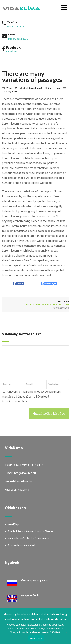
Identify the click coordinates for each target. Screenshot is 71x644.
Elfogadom (36, 638)
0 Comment (54, 88)
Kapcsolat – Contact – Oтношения (28, 538)
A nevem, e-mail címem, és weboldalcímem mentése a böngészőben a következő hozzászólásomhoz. (31, 397)
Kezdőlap (13, 524)
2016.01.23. (12, 88)
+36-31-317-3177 (16, 26)
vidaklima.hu (25, 481)
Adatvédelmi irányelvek (22, 545)
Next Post (35, 303)
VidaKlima (12, 51)
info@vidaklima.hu (18, 39)
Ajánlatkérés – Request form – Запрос (31, 531)
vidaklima (23, 490)
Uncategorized (10, 91)
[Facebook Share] (19, 283)
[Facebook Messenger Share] (49, 283)
